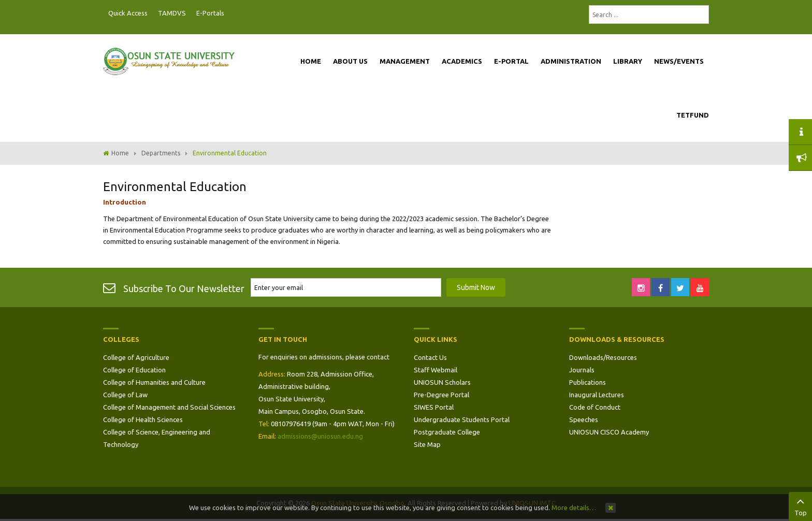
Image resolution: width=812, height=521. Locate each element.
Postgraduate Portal (233, 13)
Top (800, 505)
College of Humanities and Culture (154, 382)
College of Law (125, 395)
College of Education (134, 370)
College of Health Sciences (143, 419)
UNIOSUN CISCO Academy (609, 432)
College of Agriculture (136, 357)
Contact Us (430, 357)
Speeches (584, 419)
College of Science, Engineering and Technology (157, 438)
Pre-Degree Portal (441, 395)
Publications (588, 382)
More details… (574, 508)
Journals (582, 370)
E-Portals (210, 13)
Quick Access (128, 13)
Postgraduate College (447, 432)
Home (120, 153)
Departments (161, 153)
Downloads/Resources (603, 357)
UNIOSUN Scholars (442, 382)
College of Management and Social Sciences (169, 407)
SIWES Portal (434, 407)
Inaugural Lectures (597, 395)
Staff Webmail (436, 370)
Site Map (427, 444)
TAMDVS (172, 13)
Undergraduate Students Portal (462, 419)
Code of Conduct (595, 407)
